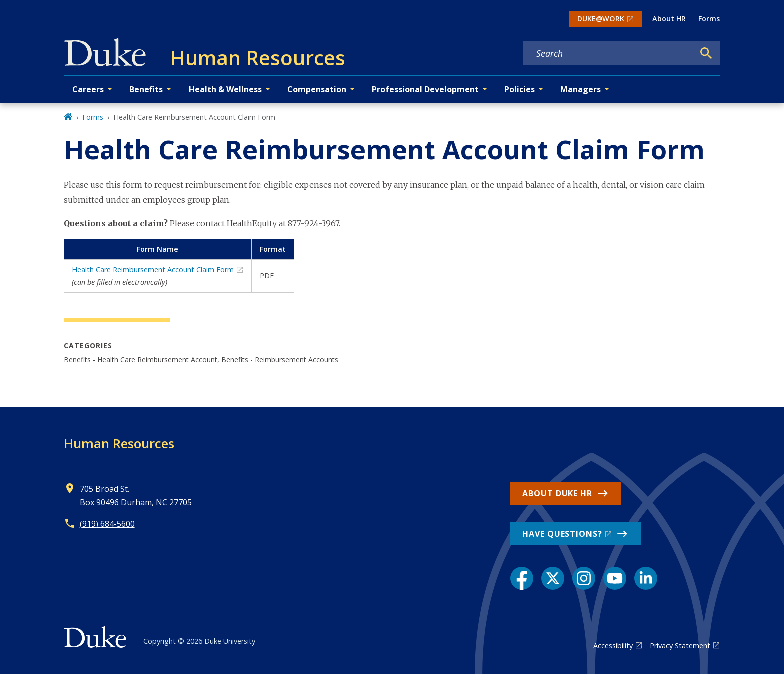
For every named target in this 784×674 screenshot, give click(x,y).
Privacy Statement (680, 645)
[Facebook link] (522, 578)
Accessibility (613, 645)
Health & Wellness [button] (225, 89)
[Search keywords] (609, 53)
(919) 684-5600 (107, 524)
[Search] (706, 53)
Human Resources (119, 443)
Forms (709, 19)
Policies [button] (520, 89)
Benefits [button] (146, 89)
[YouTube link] (615, 578)
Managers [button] (581, 89)
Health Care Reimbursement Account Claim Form (153, 270)
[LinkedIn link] (646, 578)
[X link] (553, 578)
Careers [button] (88, 89)
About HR (669, 19)
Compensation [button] (317, 89)
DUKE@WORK (601, 19)
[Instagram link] (584, 578)
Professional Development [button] (425, 89)
